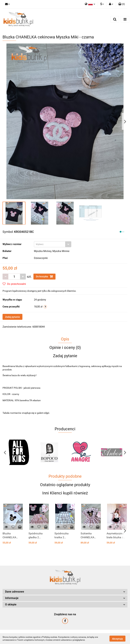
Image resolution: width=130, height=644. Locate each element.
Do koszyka (44, 276)
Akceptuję (117, 639)
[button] (122, 4)
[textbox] (50, 244)
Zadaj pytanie (12, 317)
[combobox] (53, 244)
